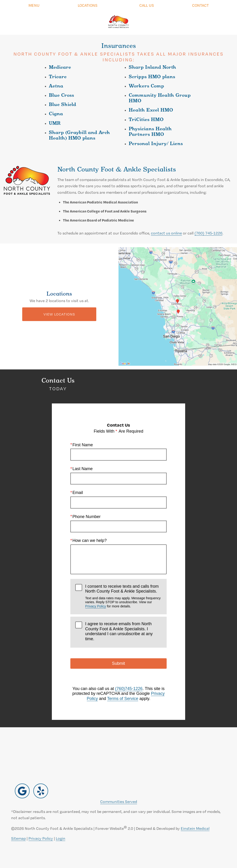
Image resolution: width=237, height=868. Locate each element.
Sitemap (18, 838)
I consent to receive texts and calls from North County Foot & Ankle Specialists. (123, 596)
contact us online (166, 233)
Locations (88, 5)
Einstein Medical (195, 828)
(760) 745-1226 (208, 233)
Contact (200, 5)
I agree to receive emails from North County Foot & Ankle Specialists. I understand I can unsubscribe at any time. (119, 631)
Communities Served (119, 801)
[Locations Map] (178, 306)
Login (61, 838)
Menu (34, 5)
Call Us (147, 5)
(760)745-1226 (129, 689)
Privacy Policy (96, 606)
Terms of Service (123, 699)
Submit (118, 664)
